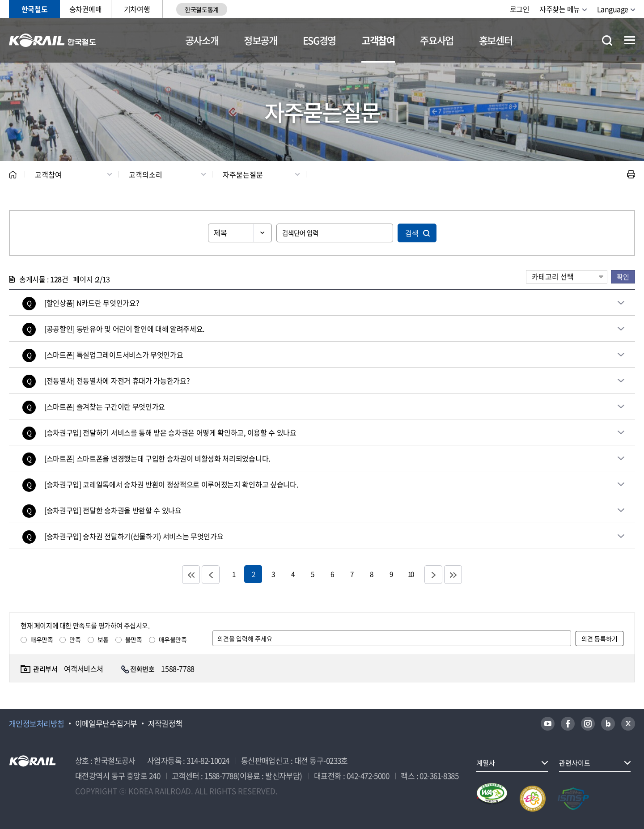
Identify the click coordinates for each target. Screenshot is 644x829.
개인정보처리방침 (37, 723)
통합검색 (607, 40)
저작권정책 (165, 723)
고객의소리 (146, 174)
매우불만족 (173, 639)
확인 (623, 277)
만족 (75, 639)
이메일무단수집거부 (106, 723)
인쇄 (631, 174)
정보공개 (261, 40)
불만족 (134, 639)
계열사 (486, 763)
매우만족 (42, 639)
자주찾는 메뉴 (560, 9)
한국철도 (34, 9)
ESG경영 (319, 40)
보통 (103, 639)
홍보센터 (496, 40)
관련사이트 (575, 763)
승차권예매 (86, 9)
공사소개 (202, 40)
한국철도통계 (201, 9)
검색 (412, 233)
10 (411, 574)
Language (613, 9)
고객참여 (378, 40)
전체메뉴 (630, 40)
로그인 (520, 9)
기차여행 (137, 9)
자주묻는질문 (243, 174)
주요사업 (437, 40)
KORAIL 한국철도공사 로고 (53, 40)
